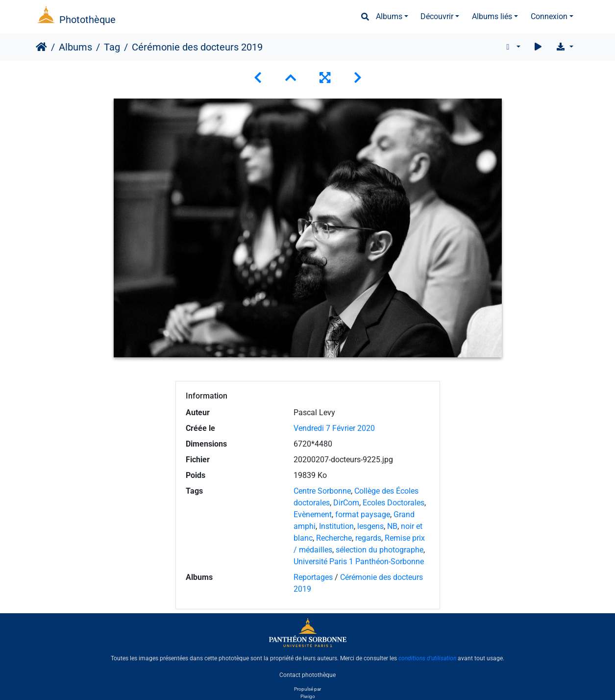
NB (392, 526)
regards (368, 538)
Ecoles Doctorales (394, 503)
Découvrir (437, 16)
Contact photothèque (307, 675)
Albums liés (492, 16)
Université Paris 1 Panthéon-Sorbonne (359, 562)
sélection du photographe (380, 550)
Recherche (334, 538)
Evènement (313, 514)
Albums (389, 16)
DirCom (346, 503)
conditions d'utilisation (427, 658)
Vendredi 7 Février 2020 (334, 428)
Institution (336, 526)
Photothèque (87, 20)
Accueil (41, 47)
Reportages (313, 577)
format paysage (363, 514)
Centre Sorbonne (322, 491)
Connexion (549, 16)
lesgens (370, 526)
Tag (112, 47)
